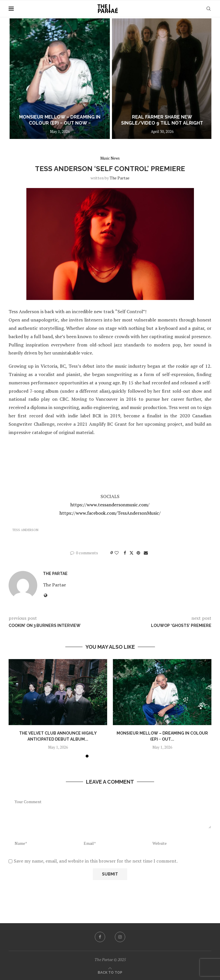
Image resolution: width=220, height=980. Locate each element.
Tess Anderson (25, 530)
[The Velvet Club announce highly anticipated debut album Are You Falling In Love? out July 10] (50, 79)
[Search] (209, 9)
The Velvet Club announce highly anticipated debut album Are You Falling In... (50, 117)
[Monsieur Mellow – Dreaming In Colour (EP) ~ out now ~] (155, 79)
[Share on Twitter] (131, 553)
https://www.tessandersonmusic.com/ (110, 505)
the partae (120, 178)
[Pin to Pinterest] (138, 553)
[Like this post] (117, 553)
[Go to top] (110, 972)
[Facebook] (100, 937)
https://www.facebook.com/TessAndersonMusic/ (110, 513)
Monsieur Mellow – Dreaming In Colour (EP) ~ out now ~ (155, 120)
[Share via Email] (146, 553)
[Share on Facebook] (125, 553)
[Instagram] (120, 937)
